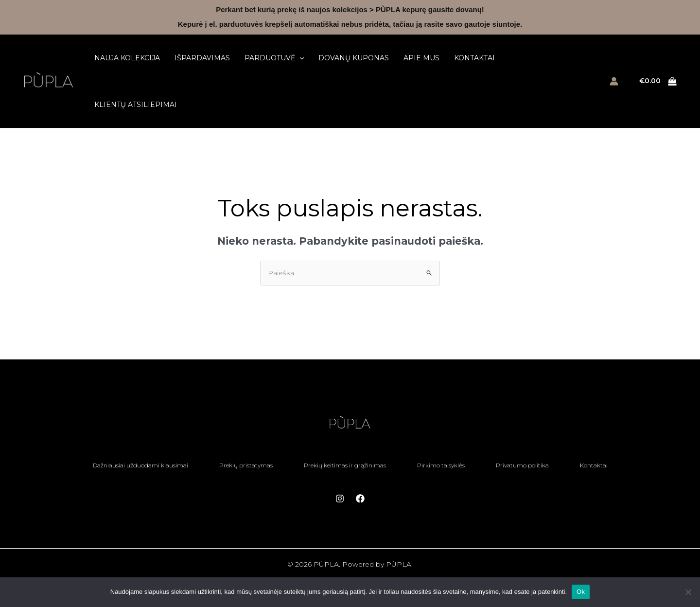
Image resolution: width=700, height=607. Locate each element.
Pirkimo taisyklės (441, 465)
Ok (581, 592)
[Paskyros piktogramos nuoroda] (614, 81)
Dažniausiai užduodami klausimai (140, 465)
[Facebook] (360, 499)
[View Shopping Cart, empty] (658, 81)
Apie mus (421, 58)
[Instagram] (340, 499)
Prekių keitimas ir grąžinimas (345, 465)
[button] (299, 58)
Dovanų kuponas (354, 58)
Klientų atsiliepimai (136, 105)
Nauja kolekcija (127, 58)
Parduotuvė (274, 58)
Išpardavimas (202, 58)
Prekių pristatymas (246, 465)
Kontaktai (474, 58)
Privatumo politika (522, 465)
